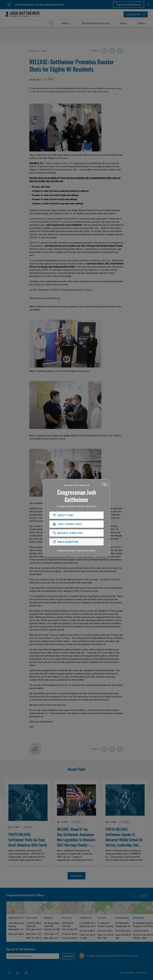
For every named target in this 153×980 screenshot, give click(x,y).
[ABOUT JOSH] (76, 515)
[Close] (105, 484)
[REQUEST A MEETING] (76, 533)
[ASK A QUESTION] (76, 542)
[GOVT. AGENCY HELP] (76, 524)
